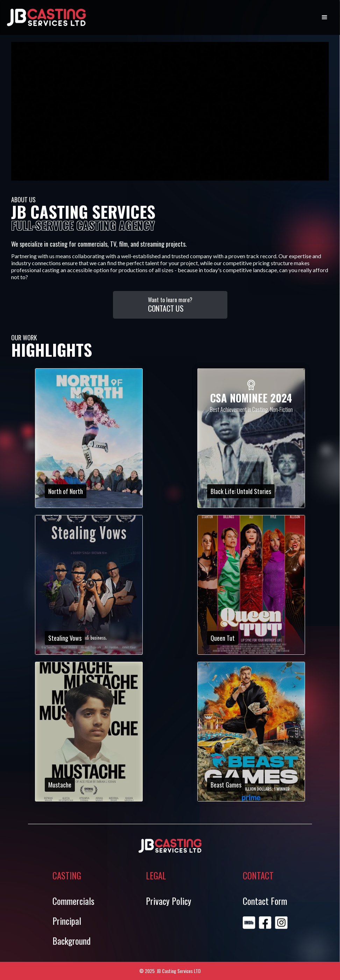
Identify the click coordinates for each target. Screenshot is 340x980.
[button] (325, 17)
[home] (46, 17)
